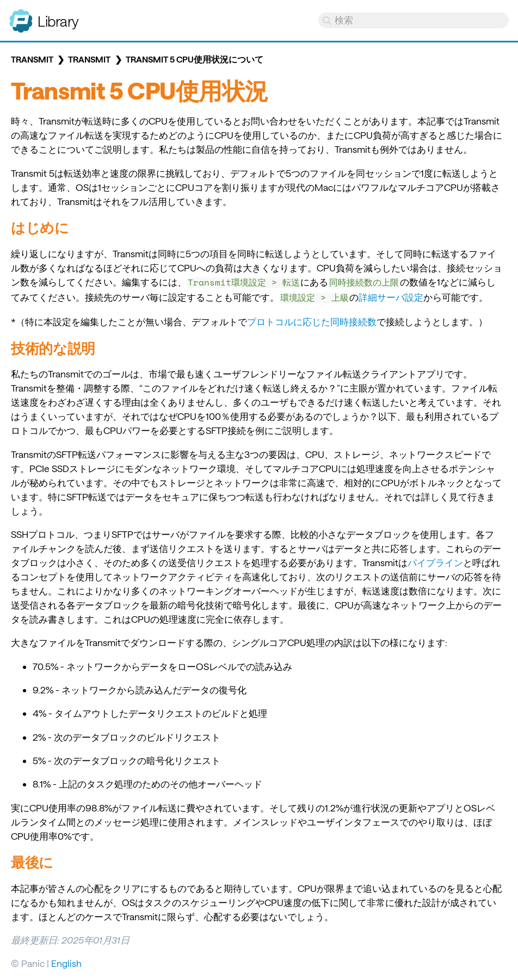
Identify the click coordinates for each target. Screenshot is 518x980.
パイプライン (435, 562)
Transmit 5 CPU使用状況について (195, 59)
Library (58, 21)
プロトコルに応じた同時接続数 (312, 321)
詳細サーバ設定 (391, 297)
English (66, 963)
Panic (21, 16)
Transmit (32, 59)
